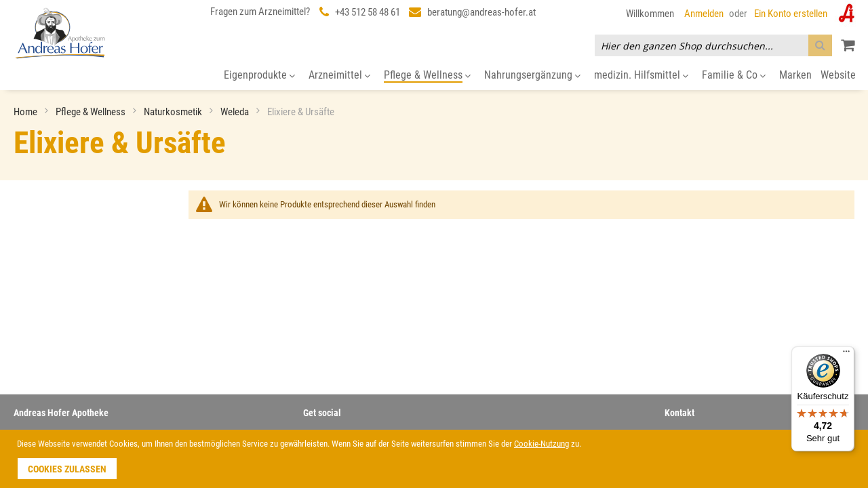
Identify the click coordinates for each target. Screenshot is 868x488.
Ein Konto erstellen (791, 14)
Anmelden (704, 14)
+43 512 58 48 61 (368, 12)
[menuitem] (259, 76)
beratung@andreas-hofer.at (481, 12)
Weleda (236, 112)
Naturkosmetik (174, 112)
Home (26, 112)
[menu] (434, 76)
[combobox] (713, 45)
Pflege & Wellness (92, 112)
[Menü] (846, 354)
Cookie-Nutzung (541, 444)
